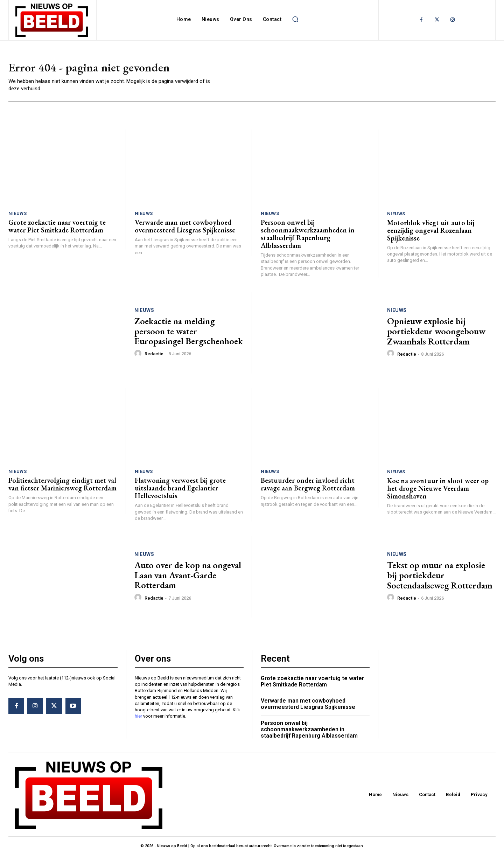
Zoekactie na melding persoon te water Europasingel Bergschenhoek (189, 334)
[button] (295, 19)
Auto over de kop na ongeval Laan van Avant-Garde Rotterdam (188, 578)
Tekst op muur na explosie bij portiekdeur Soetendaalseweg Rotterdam (440, 578)
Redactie (154, 357)
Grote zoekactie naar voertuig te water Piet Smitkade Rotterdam (57, 229)
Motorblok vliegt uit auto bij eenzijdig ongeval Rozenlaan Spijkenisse (431, 233)
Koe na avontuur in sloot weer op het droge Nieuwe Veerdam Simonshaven (438, 491)
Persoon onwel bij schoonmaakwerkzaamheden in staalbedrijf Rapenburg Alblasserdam (308, 237)
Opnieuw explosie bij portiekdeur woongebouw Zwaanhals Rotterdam (436, 334)
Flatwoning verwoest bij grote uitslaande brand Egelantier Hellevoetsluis (180, 491)
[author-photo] (139, 356)
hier (138, 719)
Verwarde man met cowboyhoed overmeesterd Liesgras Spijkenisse (185, 229)
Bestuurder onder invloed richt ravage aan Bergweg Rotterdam (308, 487)
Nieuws (17, 217)
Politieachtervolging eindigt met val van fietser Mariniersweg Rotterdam (62, 487)
